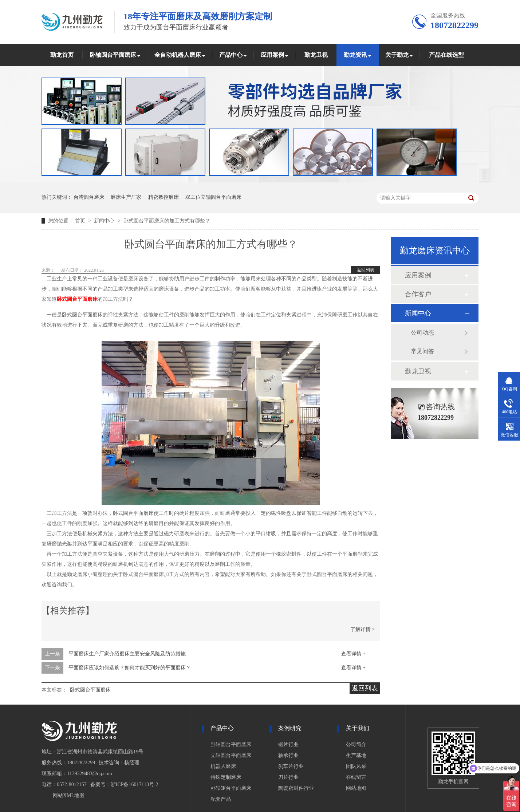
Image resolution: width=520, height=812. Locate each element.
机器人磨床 (223, 766)
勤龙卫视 (316, 55)
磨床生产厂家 (126, 197)
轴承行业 (288, 755)
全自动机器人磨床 (178, 55)
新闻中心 (105, 221)
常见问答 (422, 351)
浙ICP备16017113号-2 (135, 785)
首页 (81, 221)
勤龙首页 (62, 55)
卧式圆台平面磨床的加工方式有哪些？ (167, 221)
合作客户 (418, 294)
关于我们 (358, 728)
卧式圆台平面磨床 (90, 690)
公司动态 (422, 333)
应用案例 (272, 55)
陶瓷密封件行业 (296, 788)
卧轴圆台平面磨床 (113, 55)
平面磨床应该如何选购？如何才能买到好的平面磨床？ (130, 668)
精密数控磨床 (164, 197)
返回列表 (366, 270)
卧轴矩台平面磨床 (231, 788)
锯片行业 (288, 744)
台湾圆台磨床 (89, 197)
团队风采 (356, 766)
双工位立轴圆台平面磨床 (213, 197)
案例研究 (290, 728)
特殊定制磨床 (226, 777)
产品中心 (231, 55)
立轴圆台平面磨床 (231, 755)
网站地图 (356, 788)
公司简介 (356, 744)
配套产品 (221, 799)
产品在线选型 (446, 55)
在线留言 (356, 777)
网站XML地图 (69, 795)
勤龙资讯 (355, 55)
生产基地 (356, 755)
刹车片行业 (291, 766)
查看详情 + (353, 654)
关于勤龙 (397, 55)
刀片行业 (288, 777)
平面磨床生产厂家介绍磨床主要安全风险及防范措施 (127, 654)
